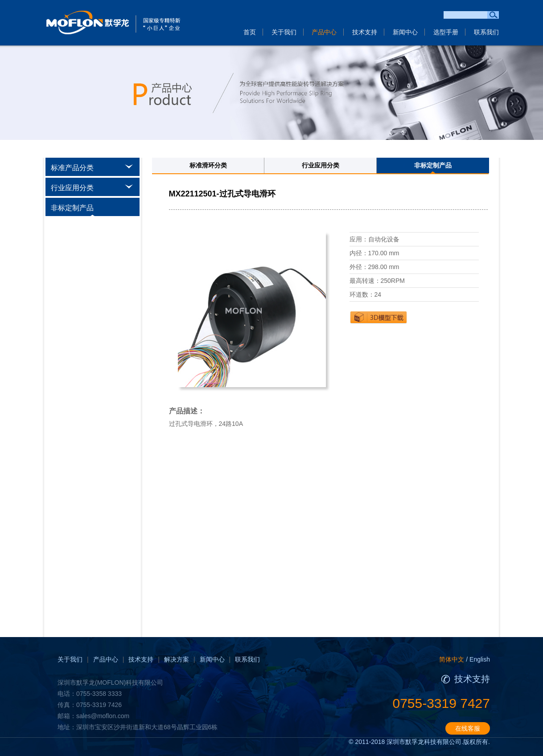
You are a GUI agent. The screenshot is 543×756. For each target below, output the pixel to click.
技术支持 (365, 32)
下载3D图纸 (378, 317)
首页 (250, 32)
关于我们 (284, 32)
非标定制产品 (433, 165)
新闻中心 (405, 32)
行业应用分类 (321, 165)
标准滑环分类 (208, 165)
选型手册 (446, 32)
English (480, 659)
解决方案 (177, 659)
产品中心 (324, 32)
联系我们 (486, 32)
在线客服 (468, 728)
